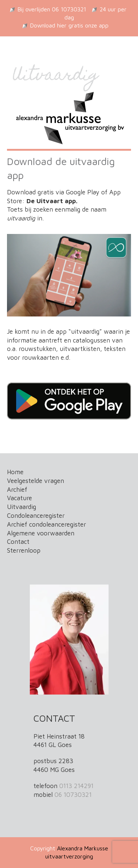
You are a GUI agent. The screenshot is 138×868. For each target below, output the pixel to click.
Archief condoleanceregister (47, 524)
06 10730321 (73, 795)
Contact (18, 542)
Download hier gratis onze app (69, 25)
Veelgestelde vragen (36, 481)
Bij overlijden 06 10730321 (52, 9)
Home (15, 472)
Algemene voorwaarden (41, 533)
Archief (17, 490)
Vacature (20, 498)
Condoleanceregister (36, 516)
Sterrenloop (24, 550)
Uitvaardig (22, 507)
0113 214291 (76, 786)
